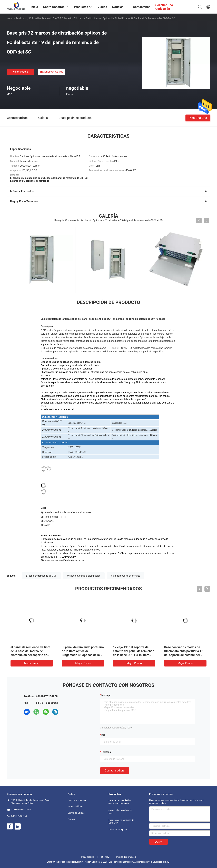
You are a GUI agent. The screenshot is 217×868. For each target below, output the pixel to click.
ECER (168, 862)
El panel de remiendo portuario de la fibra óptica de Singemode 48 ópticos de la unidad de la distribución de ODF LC (83, 655)
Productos (21, 18)
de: (103, 735)
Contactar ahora (115, 771)
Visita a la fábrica (76, 807)
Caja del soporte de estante (126, 576)
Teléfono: (106, 752)
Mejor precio (20, 72)
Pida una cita (198, 118)
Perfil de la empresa (77, 800)
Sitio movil (105, 857)
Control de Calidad (76, 813)
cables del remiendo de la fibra (120, 812)
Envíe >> (159, 842)
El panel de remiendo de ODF (45, 18)
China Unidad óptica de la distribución (64, 862)
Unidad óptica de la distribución (84, 576)
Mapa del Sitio (88, 857)
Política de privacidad (126, 857)
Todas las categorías (118, 830)
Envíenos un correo (51, 72)
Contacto (72, 819)
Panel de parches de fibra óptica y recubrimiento (120, 802)
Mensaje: (106, 695)
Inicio (10, 18)
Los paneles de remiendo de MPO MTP (121, 822)
